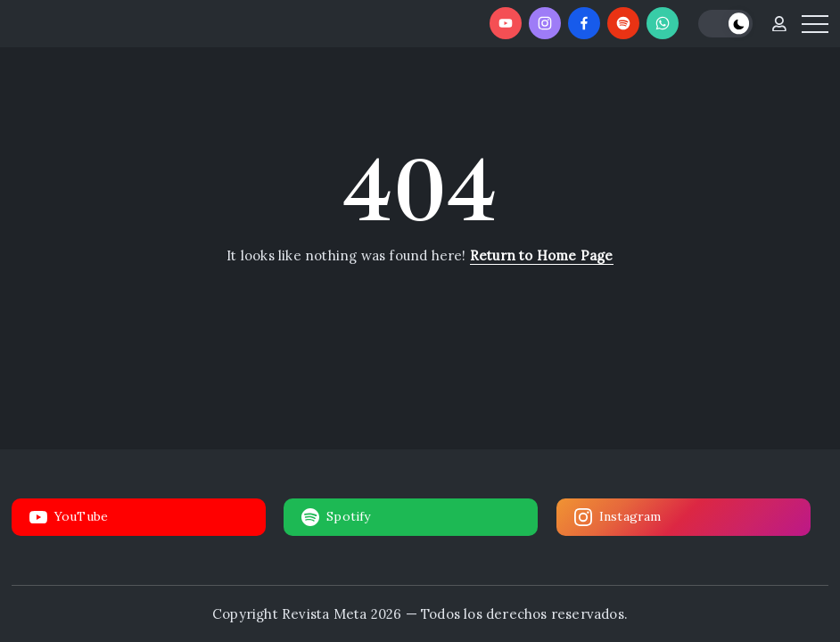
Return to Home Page (542, 255)
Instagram (618, 517)
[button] (725, 24)
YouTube (69, 517)
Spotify (336, 517)
